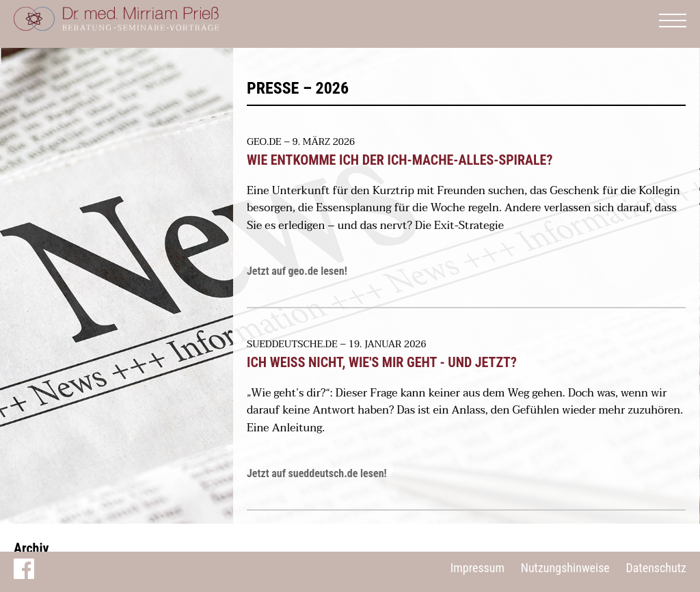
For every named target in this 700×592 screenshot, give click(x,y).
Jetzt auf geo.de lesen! (297, 271)
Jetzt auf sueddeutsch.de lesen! (317, 473)
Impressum (477, 568)
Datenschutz (656, 568)
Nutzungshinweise (565, 568)
